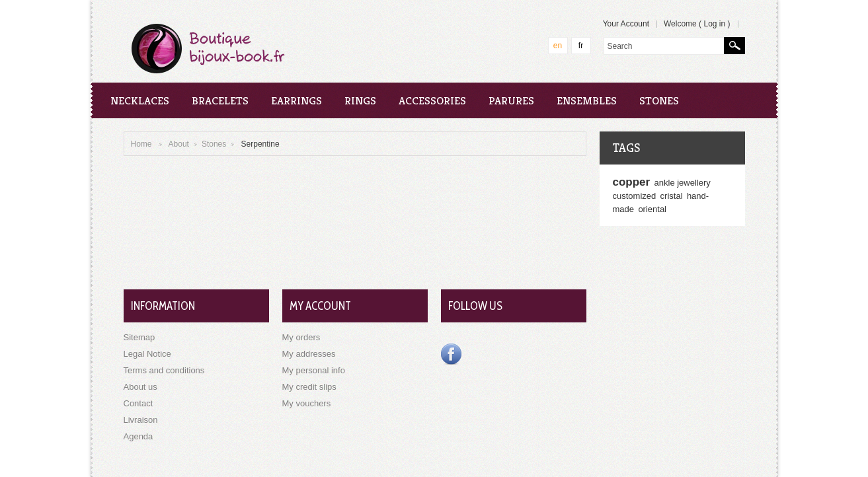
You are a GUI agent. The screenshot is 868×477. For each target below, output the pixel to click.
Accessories (432, 100)
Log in (714, 24)
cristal (672, 196)
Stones (659, 100)
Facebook (451, 354)
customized (635, 196)
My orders (301, 337)
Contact (138, 403)
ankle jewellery (683, 183)
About (179, 144)
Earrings (296, 100)
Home (141, 144)
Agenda (138, 436)
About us (140, 387)
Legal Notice (147, 354)
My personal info (314, 370)
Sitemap (139, 337)
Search (734, 46)
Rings (360, 100)
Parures (511, 100)
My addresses (309, 354)
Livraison (141, 420)
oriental (652, 209)
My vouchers (307, 403)
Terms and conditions (164, 370)
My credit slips (309, 387)
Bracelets (220, 100)
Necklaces (140, 100)
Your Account (626, 24)
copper (632, 182)
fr (581, 46)
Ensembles (587, 100)
